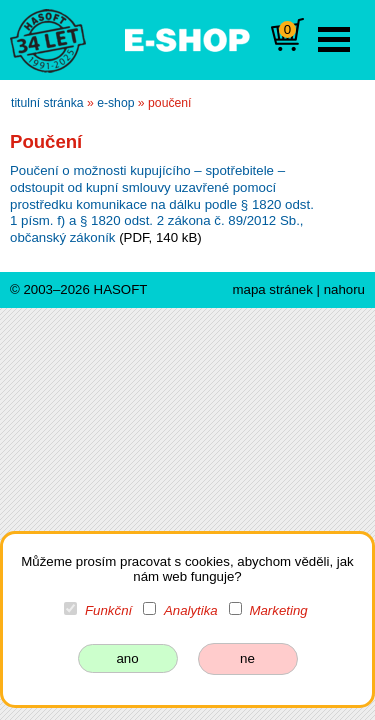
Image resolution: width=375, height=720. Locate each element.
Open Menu (334, 39)
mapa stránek (272, 289)
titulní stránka (47, 103)
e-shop (115, 103)
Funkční (108, 610)
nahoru (344, 289)
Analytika (191, 610)
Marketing (278, 610)
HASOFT (121, 289)
